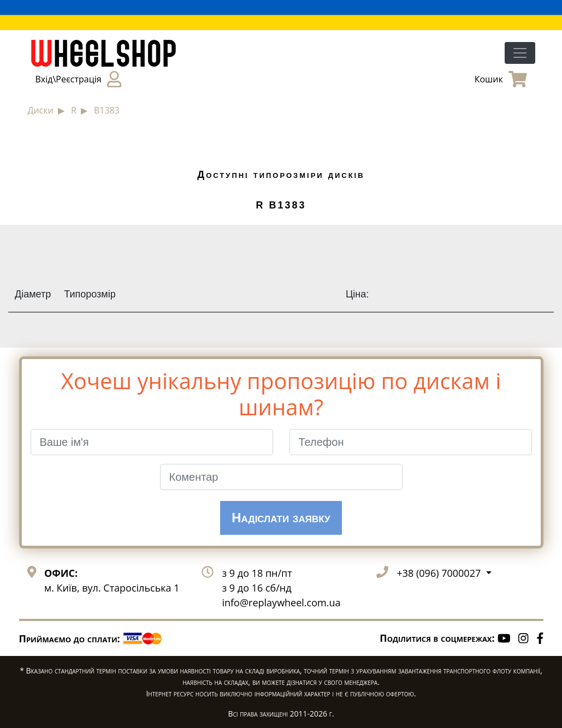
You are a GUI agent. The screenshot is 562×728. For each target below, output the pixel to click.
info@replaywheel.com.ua (281, 602)
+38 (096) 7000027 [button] (440, 573)
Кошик (501, 79)
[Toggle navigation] (520, 53)
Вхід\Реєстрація (78, 79)
